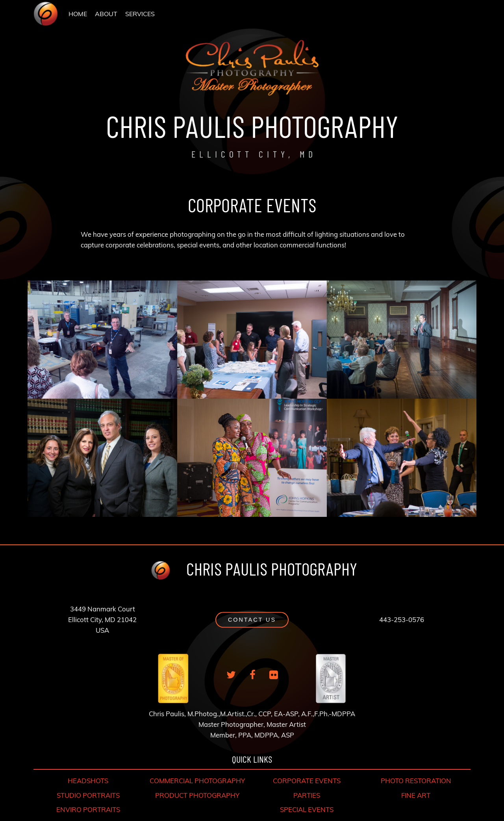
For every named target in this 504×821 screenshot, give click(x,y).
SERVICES (140, 14)
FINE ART (416, 795)
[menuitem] (78, 14)
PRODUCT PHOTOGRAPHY (197, 795)
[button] (252, 620)
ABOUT (106, 14)
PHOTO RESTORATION (416, 781)
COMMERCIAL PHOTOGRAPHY (197, 781)
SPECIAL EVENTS (307, 809)
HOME (78, 14)
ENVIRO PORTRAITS (88, 809)
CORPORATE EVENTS (307, 781)
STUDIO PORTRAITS (88, 795)
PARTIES (307, 795)
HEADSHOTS (88, 781)
